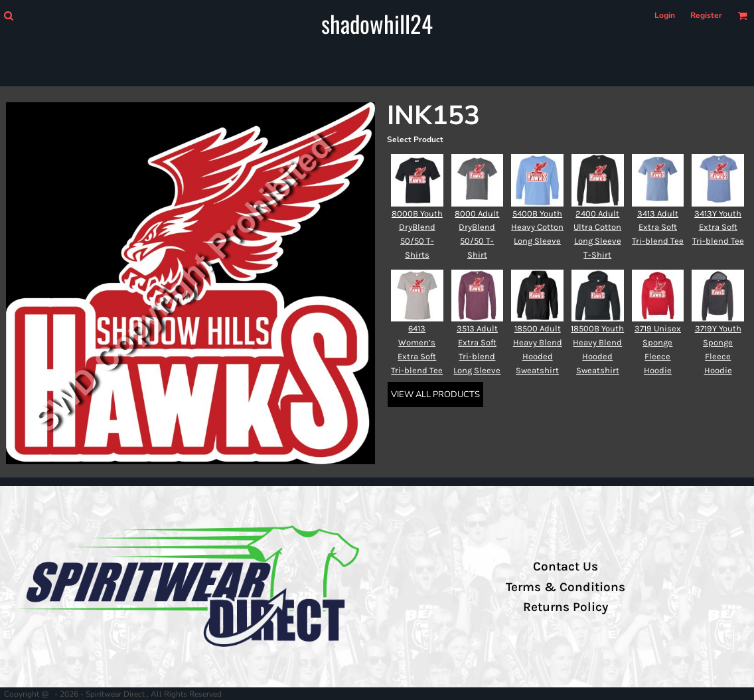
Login (665, 15)
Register (706, 15)
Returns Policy (565, 607)
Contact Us (565, 567)
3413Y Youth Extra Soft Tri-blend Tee (718, 227)
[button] (8, 16)
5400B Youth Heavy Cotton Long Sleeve (537, 227)
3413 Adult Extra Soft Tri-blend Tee (658, 227)
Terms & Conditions (565, 587)
